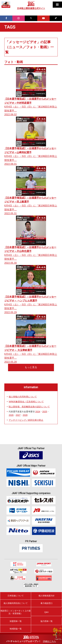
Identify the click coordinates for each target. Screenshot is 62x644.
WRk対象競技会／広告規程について (26, 402)
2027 (18, 415)
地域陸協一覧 (16, 629)
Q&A (46, 612)
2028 (25, 415)
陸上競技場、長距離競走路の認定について (29, 407)
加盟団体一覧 (16, 621)
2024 (38, 412)
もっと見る (31, 367)
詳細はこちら (49, 641)
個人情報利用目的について (16, 603)
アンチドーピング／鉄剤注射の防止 (26, 420)
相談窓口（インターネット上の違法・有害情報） (16, 612)
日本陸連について (16, 596)
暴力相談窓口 (47, 603)
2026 (11, 415)
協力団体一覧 (47, 621)
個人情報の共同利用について (23, 397)
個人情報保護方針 (47, 596)
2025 (45, 412)
